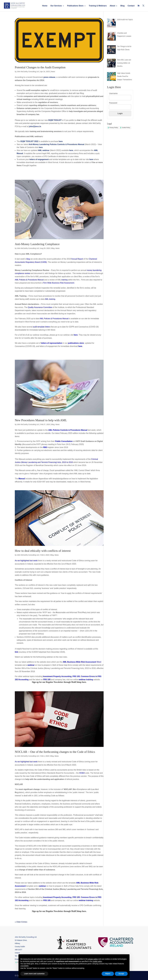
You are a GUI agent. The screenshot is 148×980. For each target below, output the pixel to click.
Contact (131, 6)
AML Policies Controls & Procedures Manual (68, 430)
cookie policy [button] (97, 961)
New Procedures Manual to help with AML (41, 420)
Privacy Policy (114, 128)
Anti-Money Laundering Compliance (37, 244)
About (112, 6)
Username (113, 93)
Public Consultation (64, 441)
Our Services (56, 6)
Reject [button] (108, 974)
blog (28, 259)
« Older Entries (21, 922)
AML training (50, 299)
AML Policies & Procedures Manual (54, 319)
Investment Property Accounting (57, 897)
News (53, 72)
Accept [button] (121, 974)
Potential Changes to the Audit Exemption (40, 67)
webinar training (86, 680)
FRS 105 (47, 680)
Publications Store (75, 6)
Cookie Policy (126, 128)
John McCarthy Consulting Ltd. (28, 72)
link (16, 652)
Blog (123, 6)
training (64, 280)
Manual (22, 479)
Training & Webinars (98, 6)
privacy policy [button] (93, 959)
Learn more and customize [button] (34, 974)
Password (113, 103)
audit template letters (42, 327)
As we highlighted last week (26, 561)
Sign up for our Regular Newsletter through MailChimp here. (59, 682)
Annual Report (77, 259)
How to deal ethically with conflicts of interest (43, 551)
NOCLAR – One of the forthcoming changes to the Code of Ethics (55, 752)
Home (45, 6)
